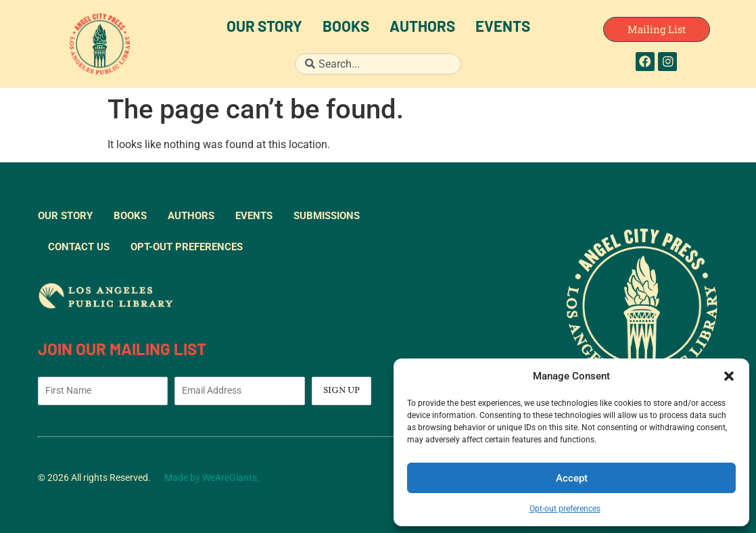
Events (503, 28)
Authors (422, 28)
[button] (729, 376)
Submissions (327, 216)
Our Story (264, 28)
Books (346, 28)
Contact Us (79, 247)
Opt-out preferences (565, 509)
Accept (572, 478)
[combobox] (378, 64)
